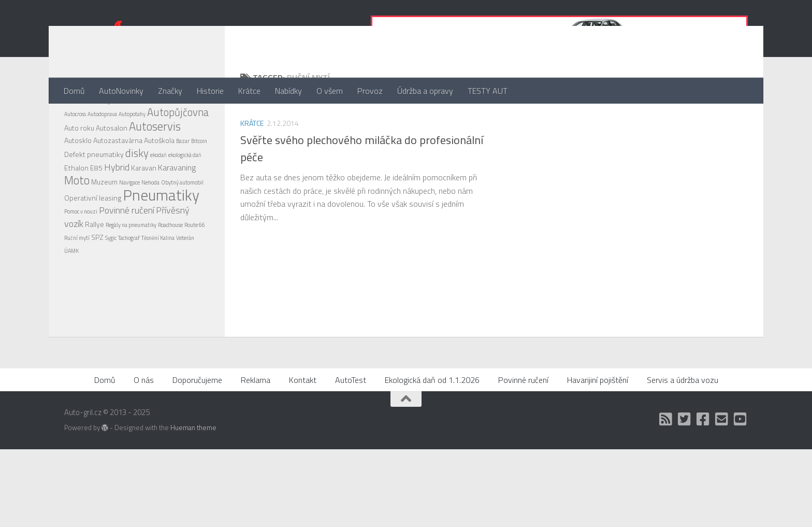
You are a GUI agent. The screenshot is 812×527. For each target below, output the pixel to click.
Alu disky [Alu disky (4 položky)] (94, 141)
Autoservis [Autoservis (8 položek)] (155, 168)
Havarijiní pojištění (598, 458)
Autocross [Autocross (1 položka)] (75, 155)
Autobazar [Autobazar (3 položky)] (131, 141)
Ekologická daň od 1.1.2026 (432, 458)
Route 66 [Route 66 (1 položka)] (195, 266)
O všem (330, 91)
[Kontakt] (722, 497)
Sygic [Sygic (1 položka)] (111, 279)
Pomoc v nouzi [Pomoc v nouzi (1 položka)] (81, 253)
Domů (74, 91)
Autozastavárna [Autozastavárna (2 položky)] (118, 182)
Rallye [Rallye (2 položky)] (95, 266)
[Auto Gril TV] (741, 497)
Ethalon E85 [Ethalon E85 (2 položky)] (83, 209)
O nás (144, 458)
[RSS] (666, 497)
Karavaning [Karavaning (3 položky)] (177, 209)
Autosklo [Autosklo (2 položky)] (78, 182)
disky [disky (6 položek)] (137, 195)
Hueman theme (193, 505)
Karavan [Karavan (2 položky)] (144, 209)
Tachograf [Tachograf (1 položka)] (129, 279)
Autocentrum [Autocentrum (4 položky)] (176, 141)
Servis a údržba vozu (683, 458)
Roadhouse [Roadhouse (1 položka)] (170, 266)
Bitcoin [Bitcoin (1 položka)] (199, 182)
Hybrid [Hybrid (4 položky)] (117, 209)
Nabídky (288, 91)
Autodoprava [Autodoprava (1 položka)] (102, 155)
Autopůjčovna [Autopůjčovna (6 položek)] (178, 154)
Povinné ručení (523, 458)
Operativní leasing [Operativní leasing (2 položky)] (93, 239)
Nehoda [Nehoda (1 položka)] (150, 224)
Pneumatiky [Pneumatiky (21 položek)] (161, 236)
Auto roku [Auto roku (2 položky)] (79, 169)
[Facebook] (703, 497)
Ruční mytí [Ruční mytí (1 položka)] (77, 279)
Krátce (249, 91)
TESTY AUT (488, 91)
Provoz (370, 91)
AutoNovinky (121, 91)
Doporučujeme (197, 458)
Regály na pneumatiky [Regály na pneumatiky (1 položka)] (131, 266)
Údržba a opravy (425, 91)
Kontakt (303, 458)
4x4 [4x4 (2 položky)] (70, 141)
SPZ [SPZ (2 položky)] (97, 279)
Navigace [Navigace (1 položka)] (129, 224)
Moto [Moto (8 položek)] (77, 222)
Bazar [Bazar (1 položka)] (183, 182)
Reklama (256, 458)
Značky (170, 91)
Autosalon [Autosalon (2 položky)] (112, 169)
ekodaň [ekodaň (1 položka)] (158, 196)
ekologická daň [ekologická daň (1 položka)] (185, 196)
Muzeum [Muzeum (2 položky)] (104, 223)
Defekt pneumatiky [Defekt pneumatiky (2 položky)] (94, 196)
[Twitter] (685, 497)
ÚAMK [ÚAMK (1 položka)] (71, 292)
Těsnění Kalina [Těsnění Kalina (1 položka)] (158, 279)
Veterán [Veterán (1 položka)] (185, 279)
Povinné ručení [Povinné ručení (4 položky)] (127, 252)
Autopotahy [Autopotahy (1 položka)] (132, 155)
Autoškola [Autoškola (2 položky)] (159, 182)
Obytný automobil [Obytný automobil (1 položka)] (182, 224)
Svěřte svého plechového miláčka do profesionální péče (362, 190)
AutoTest (351, 458)
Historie (210, 91)
